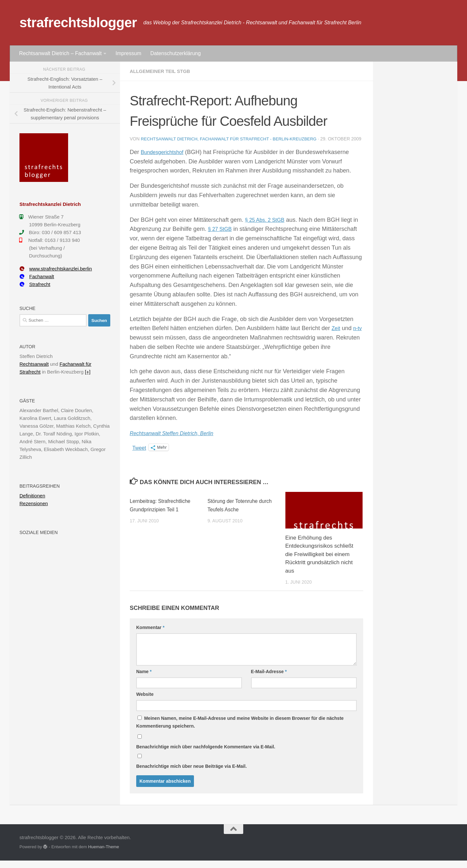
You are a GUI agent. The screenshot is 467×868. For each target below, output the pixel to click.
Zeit (336, 336)
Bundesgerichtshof (165, 160)
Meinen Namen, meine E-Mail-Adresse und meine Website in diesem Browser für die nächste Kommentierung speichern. (240, 730)
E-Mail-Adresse (269, 679)
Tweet (140, 455)
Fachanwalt (37, 276)
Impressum (128, 53)
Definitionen (32, 496)
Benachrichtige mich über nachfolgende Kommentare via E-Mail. (206, 754)
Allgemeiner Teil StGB (163, 71)
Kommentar (150, 635)
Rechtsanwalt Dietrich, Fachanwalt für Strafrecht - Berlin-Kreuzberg (233, 139)
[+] (88, 372)
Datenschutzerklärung (175, 53)
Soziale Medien (39, 532)
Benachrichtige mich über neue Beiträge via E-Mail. (192, 774)
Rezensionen (34, 503)
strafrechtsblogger (78, 23)
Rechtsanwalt (34, 364)
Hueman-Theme (104, 854)
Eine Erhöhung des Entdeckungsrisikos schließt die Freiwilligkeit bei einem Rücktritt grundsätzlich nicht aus (319, 562)
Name (144, 679)
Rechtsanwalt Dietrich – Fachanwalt (60, 53)
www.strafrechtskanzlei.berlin (56, 269)
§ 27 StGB (227, 236)
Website (145, 702)
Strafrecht (35, 284)
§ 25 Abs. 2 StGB (267, 227)
